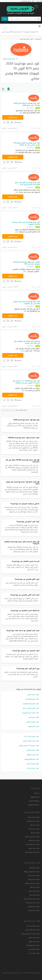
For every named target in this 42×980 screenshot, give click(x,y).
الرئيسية (38, 39)
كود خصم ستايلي (33, 750)
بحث (5, 19)
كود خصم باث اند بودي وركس (29, 745)
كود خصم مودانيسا (32, 699)
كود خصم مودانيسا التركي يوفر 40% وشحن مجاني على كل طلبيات (27, 144)
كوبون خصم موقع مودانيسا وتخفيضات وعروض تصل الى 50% (26, 263)
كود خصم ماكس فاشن (31, 741)
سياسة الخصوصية (33, 805)
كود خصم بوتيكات (33, 841)
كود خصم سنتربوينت (33, 821)
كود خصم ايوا (35, 833)
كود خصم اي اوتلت (33, 879)
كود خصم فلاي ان (33, 910)
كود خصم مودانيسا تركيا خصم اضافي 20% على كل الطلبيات (26, 303)
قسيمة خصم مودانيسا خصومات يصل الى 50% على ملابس (27, 342)
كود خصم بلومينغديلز (32, 844)
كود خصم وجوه (34, 726)
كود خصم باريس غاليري (32, 837)
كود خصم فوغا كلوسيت (31, 704)
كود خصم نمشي (33, 695)
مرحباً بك (36, 793)
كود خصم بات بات (33, 768)
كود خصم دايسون (34, 848)
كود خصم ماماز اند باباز (31, 708)
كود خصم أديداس (33, 764)
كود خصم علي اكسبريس (30, 713)
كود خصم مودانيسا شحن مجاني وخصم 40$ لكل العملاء (26, 223)
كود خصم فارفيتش (33, 906)
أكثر (21, 113)
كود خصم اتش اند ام (32, 736)
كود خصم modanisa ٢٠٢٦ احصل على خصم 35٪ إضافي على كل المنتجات (26, 382)
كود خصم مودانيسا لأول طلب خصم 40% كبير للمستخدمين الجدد (27, 184)
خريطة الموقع (35, 797)
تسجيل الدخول (7, 32)
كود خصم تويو (35, 887)
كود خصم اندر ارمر (34, 875)
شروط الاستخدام (34, 801)
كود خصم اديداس (34, 829)
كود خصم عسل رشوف (32, 903)
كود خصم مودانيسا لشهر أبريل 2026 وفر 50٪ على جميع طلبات (27, 104)
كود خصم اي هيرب (32, 722)
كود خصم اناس (34, 717)
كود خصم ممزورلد (33, 755)
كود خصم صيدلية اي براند (31, 899)
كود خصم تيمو (35, 825)
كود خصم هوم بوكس (31, 759)
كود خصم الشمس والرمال (31, 872)
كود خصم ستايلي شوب (32, 852)
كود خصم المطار (34, 868)
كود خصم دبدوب (34, 895)
